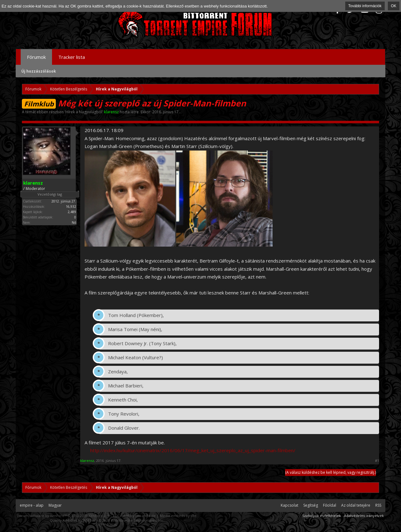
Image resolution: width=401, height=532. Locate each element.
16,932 (71, 207)
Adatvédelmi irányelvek (364, 516)
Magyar (55, 505)
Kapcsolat (289, 505)
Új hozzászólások (39, 71)
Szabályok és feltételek (322, 516)
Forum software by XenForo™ (64, 516)
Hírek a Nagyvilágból (84, 112)
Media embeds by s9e (178, 516)
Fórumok (36, 57)
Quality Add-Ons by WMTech (107, 520)
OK (394, 6)
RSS (378, 505)
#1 (377, 461)
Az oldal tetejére (356, 505)
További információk (365, 6)
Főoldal (330, 505)
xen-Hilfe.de (145, 516)
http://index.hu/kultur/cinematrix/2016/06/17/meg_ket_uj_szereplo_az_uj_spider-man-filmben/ (193, 450)
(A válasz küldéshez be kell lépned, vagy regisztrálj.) (331, 472)
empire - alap (32, 505)
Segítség (311, 505)
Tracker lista (72, 57)
